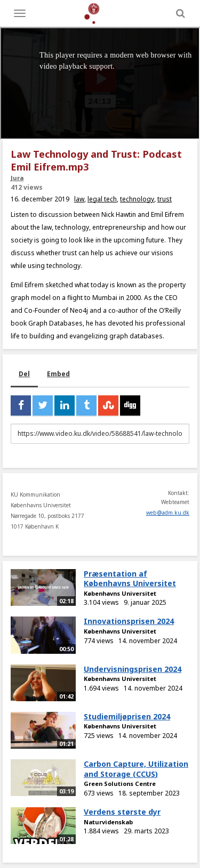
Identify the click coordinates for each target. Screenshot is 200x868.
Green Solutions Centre (120, 784)
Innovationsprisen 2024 (129, 621)
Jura (17, 178)
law (79, 199)
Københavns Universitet (120, 593)
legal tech (102, 199)
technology (137, 199)
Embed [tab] (58, 374)
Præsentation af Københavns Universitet (130, 579)
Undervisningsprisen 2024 (133, 669)
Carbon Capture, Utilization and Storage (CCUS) (136, 769)
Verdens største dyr (122, 812)
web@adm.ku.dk (168, 513)
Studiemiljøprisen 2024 (127, 716)
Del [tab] (24, 374)
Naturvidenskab (108, 822)
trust (165, 199)
